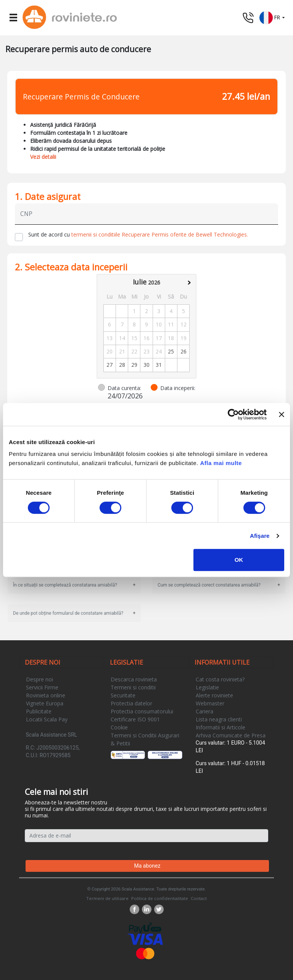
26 (184, 351)
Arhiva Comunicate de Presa (231, 735)
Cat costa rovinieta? (220, 679)
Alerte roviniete (214, 695)
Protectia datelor (131, 703)
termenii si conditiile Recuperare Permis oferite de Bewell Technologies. (160, 234)
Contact (199, 898)
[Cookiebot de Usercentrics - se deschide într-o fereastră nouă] (233, 414)
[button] (272, 17)
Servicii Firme (42, 687)
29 (134, 365)
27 (109, 365)
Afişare (260, 536)
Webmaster (210, 703)
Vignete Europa (45, 703)
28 (122, 365)
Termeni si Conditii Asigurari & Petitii (145, 739)
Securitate (123, 695)
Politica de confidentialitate (160, 898)
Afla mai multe (221, 463)
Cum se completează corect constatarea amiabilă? (209, 585)
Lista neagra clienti (219, 719)
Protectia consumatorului (142, 711)
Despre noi (39, 679)
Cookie (119, 727)
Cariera (204, 711)
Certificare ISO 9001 (135, 719)
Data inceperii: (178, 388)
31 (159, 365)
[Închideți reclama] (282, 414)
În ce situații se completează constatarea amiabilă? (65, 585)
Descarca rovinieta (134, 679)
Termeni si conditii (133, 687)
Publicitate (39, 711)
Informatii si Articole (221, 727)
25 (171, 351)
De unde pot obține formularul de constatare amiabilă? (68, 613)
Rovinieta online (46, 695)
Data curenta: (124, 388)
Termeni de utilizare (107, 898)
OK (239, 560)
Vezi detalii (43, 157)
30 (146, 365)
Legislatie (207, 687)
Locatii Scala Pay (47, 719)
